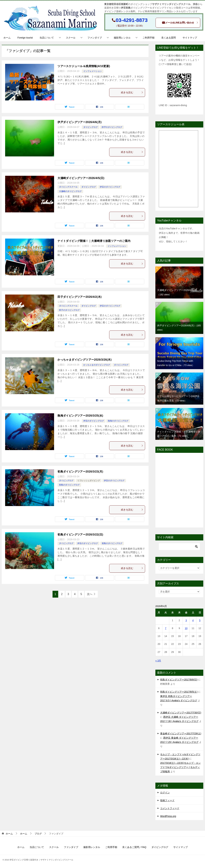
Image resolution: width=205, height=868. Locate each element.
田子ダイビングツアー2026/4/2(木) (79, 297)
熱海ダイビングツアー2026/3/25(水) (80, 416)
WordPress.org (168, 816)
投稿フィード (167, 800)
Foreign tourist (25, 38)
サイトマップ (190, 38)
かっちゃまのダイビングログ (97, 365)
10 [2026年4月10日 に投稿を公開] (186, 628)
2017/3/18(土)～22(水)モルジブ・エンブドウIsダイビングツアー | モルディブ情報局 (180, 767)
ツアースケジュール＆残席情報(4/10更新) (84, 66)
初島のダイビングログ (69, 485)
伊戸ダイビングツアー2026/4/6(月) (79, 122)
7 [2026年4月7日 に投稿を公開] (166, 628)
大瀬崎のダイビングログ (70, 191)
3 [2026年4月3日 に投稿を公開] (186, 620)
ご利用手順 (149, 38)
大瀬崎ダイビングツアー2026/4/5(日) (81, 178)
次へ (90, 594)
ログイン (165, 793)
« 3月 (158, 661)
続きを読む (132, 92)
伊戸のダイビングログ (112, 127)
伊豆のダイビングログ (110, 187)
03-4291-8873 (132, 20)
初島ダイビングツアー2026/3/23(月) (80, 472)
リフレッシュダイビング (89, 481)
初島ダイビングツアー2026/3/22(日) (80, 535)
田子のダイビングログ (69, 310)
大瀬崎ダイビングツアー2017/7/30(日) (181, 713)
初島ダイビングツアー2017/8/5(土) (179, 692)
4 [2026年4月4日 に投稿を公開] (193, 620)
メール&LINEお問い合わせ (180, 23)
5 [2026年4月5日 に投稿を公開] (200, 620)
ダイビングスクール (68, 187)
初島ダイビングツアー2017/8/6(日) (179, 680)
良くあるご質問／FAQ (134, 847)
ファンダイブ (95, 38)
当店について (47, 38)
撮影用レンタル (122, 38)
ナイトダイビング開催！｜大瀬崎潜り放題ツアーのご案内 (94, 241)
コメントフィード (170, 808)
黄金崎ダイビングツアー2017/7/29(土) (181, 733)
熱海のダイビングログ (118, 421)
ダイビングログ (91, 127)
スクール (71, 38)
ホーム (7, 38)
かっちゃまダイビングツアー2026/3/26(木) (85, 360)
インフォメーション (93, 71)
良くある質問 (169, 38)
